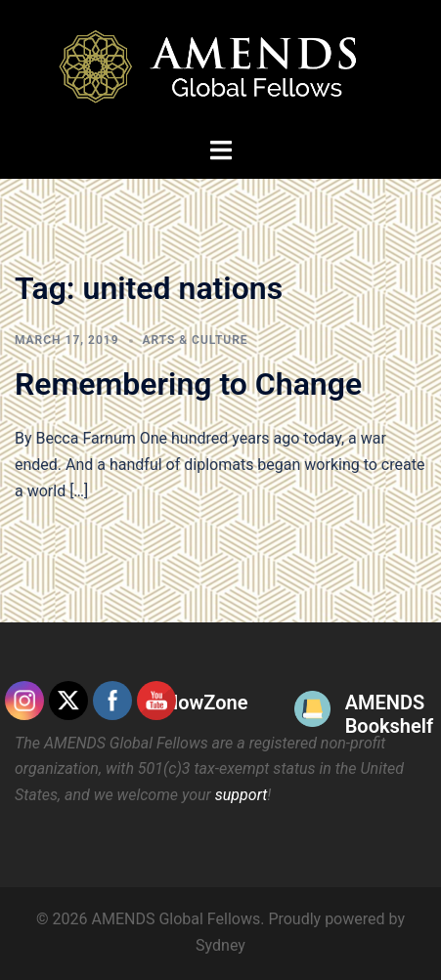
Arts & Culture (196, 340)
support (242, 795)
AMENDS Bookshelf (389, 714)
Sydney (220, 945)
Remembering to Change (188, 384)
